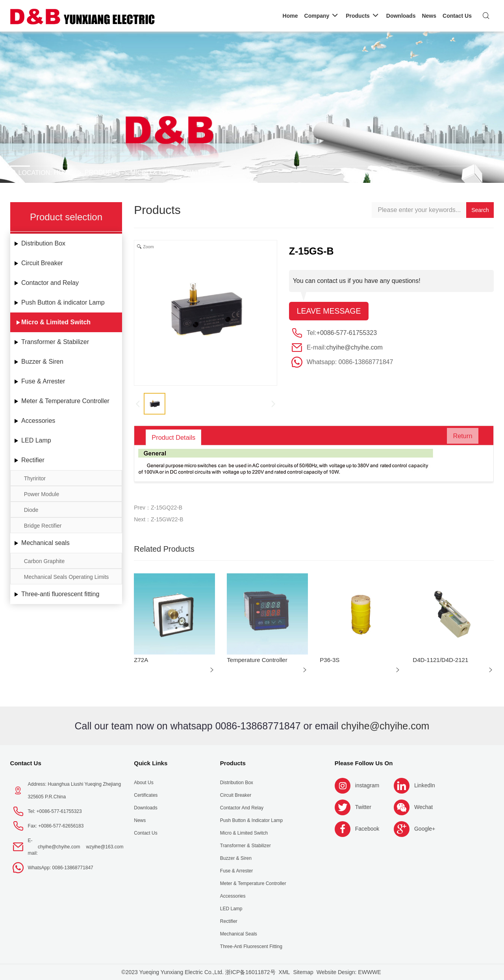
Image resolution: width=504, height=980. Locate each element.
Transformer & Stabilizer (55, 342)
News (140, 820)
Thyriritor (35, 478)
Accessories (38, 421)
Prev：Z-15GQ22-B (158, 508)
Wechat (423, 807)
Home (63, 172)
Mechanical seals (45, 543)
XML (284, 972)
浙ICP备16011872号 (250, 972)
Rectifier (33, 460)
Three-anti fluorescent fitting (60, 594)
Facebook (367, 829)
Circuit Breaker (42, 263)
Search (480, 210)
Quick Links (151, 763)
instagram (367, 785)
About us (144, 783)
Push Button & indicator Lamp (63, 302)
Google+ (425, 829)
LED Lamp (36, 440)
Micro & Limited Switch (170, 172)
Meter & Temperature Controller (65, 401)
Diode (31, 510)
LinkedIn (425, 785)
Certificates (146, 795)
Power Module (42, 494)
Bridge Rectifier (43, 526)
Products (102, 172)
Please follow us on (364, 763)
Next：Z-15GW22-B (158, 519)
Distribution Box (43, 243)
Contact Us (26, 763)
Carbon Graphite (44, 561)
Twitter (363, 807)
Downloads (145, 808)
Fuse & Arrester (43, 381)
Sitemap (303, 972)
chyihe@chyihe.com (354, 348)
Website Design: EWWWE (349, 972)
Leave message (330, 311)
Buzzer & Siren (42, 362)
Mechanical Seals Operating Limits (67, 577)
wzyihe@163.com (105, 847)
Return (459, 437)
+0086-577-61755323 (347, 333)
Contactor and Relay (50, 283)
